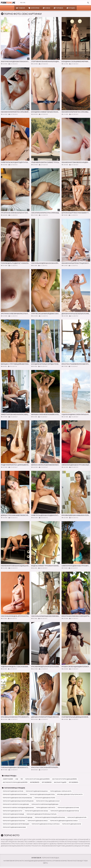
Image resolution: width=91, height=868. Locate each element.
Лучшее (71, 8)
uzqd (17, 779)
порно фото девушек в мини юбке (14, 827)
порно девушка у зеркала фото (61, 791)
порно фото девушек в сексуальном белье (17, 798)
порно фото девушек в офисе (38, 821)
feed (22, 779)
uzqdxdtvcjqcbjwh (8, 779)
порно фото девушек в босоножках (15, 794)
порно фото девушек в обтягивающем (16, 824)
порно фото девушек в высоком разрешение (18, 801)
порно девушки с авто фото (46, 808)
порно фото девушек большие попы (42, 794)
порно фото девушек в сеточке (68, 808)
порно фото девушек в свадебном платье (65, 811)
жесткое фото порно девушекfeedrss (65, 779)
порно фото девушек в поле (77, 817)
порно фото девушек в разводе (13, 814)
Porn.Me (8, 3)
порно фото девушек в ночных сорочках (46, 824)
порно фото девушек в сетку (13, 811)
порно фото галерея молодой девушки (45, 804)
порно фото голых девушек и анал (48, 801)
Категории (34, 8)
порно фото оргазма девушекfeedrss (38, 779)
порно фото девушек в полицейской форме (50, 817)
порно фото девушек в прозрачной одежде (18, 817)
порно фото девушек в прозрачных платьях (42, 814)
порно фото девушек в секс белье (36, 811)
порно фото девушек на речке (13, 791)
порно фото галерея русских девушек (16, 804)
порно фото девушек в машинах (37, 791)
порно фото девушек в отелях (45, 798)
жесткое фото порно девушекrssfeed (15, 782)
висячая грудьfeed (60, 782)
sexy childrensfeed (47, 782)
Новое (47, 8)
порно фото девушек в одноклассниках (64, 821)
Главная (21, 8)
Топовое (58, 8)
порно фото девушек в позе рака (14, 821)
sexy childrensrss (74, 782)
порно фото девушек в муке (72, 824)
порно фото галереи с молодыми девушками (18, 808)
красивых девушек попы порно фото (70, 794)
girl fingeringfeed (35, 782)
